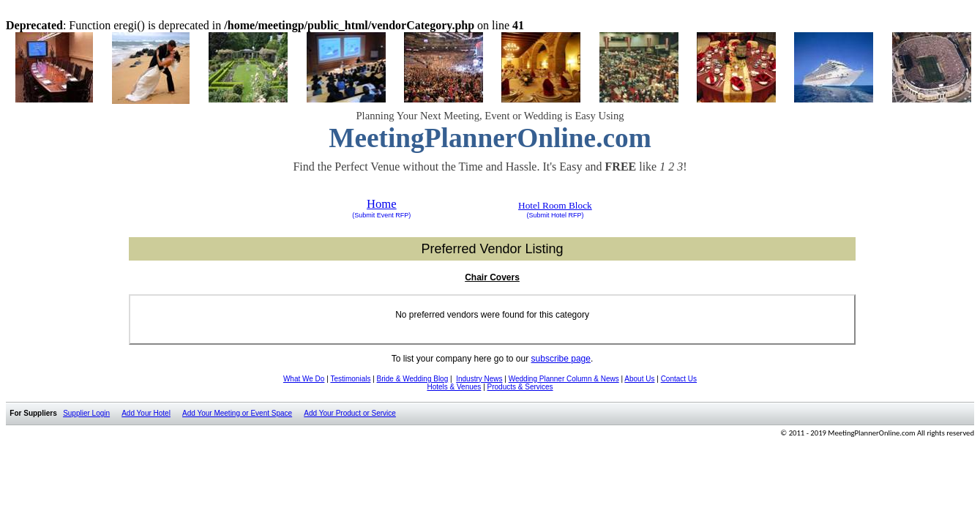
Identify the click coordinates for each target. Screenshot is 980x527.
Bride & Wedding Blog (413, 379)
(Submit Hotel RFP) (555, 215)
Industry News (479, 379)
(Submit (363, 215)
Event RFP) (393, 215)
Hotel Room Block (555, 205)
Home (382, 204)
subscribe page (561, 359)
